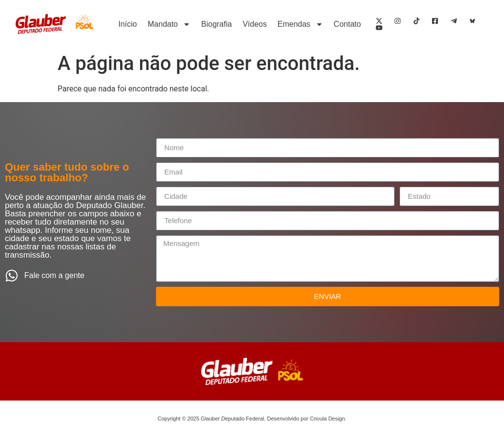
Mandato (169, 24)
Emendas (300, 24)
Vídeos (255, 24)
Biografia (217, 24)
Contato (348, 24)
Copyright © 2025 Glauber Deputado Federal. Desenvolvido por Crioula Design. (252, 419)
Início (128, 24)
